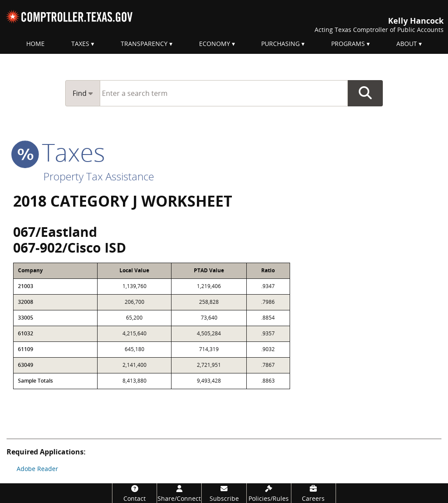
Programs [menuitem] (348, 44)
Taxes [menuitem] (80, 44)
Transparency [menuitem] (144, 44)
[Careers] (313, 493)
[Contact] (135, 493)
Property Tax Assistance (99, 176)
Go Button (365, 93)
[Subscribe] (224, 493)
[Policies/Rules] (269, 493)
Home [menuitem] (35, 44)
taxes (59, 152)
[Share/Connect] (179, 493)
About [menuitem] (407, 44)
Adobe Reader (37, 469)
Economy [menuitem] (215, 44)
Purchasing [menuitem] (280, 44)
